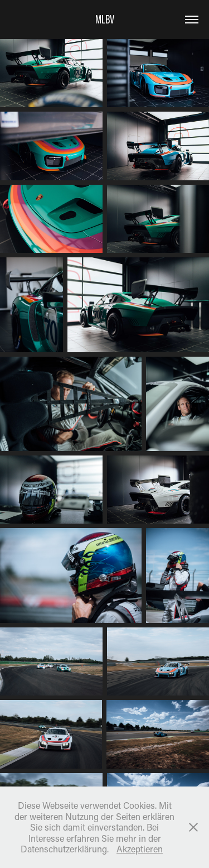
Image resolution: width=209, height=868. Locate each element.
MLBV (105, 19)
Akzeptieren (140, 849)
